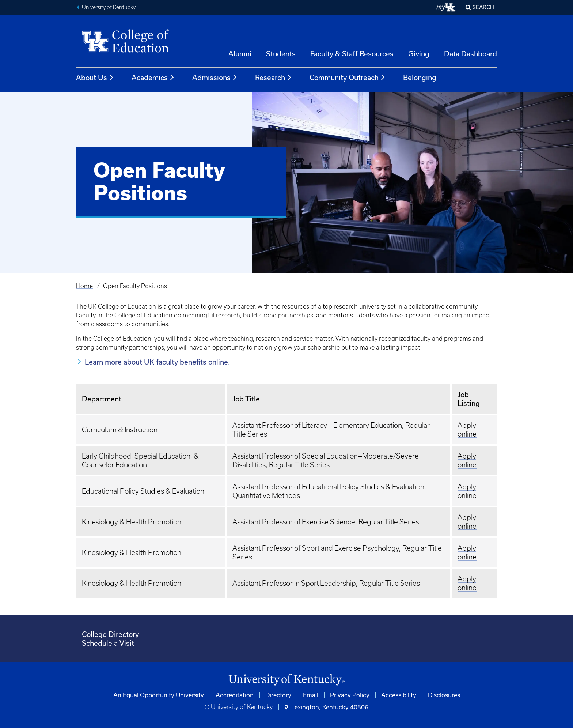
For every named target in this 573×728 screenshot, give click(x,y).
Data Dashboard (470, 54)
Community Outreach (348, 78)
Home (84, 286)
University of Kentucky (109, 7)
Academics (153, 78)
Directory (278, 695)
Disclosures (444, 695)
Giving (419, 54)
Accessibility (399, 695)
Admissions (215, 78)
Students (281, 54)
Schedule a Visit (108, 643)
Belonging (420, 77)
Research (274, 78)
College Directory (110, 634)
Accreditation (235, 695)
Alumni (240, 54)
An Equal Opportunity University (159, 695)
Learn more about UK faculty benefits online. (157, 362)
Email (311, 695)
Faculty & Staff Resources (352, 54)
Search (483, 7)
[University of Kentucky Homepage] (286, 680)
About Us (95, 78)
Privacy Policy (350, 695)
